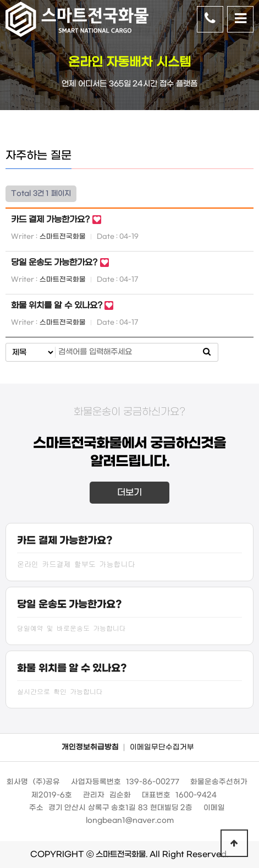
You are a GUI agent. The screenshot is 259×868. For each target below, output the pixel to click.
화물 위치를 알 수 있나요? (58, 305)
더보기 (129, 492)
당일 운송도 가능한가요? (56, 263)
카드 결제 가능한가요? (52, 220)
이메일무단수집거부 (162, 747)
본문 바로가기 (0, 0)
